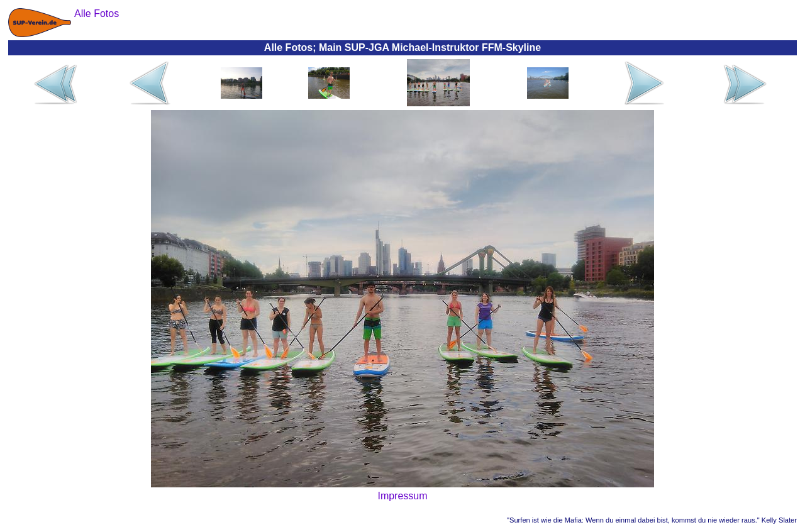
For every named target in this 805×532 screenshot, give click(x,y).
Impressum (402, 496)
